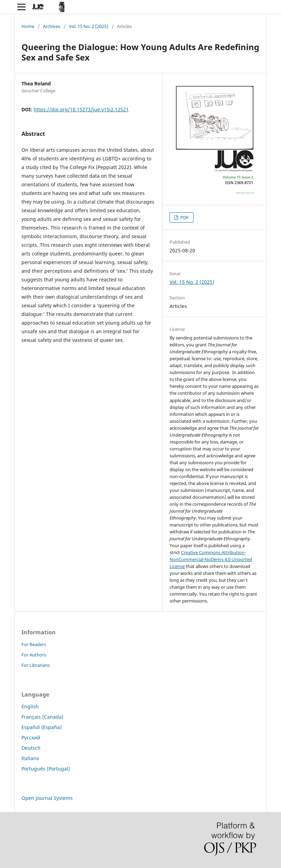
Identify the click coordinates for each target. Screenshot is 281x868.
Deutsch (31, 748)
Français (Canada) (42, 717)
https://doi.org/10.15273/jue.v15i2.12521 (81, 109)
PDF (184, 217)
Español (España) (42, 727)
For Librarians (36, 665)
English (30, 706)
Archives (52, 26)
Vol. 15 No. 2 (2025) (89, 26)
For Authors (34, 655)
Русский (31, 738)
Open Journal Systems (47, 798)
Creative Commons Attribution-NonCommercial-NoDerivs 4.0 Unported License (211, 559)
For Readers (34, 644)
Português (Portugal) (46, 769)
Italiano (30, 758)
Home (28, 26)
